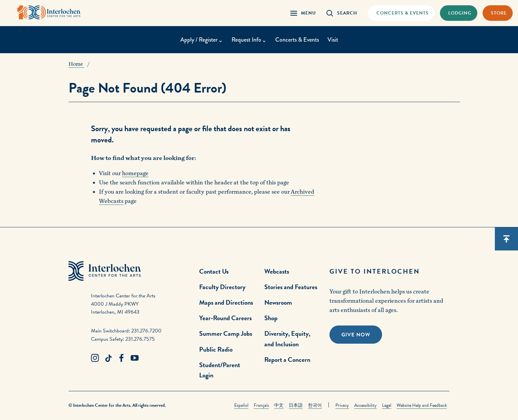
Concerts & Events (297, 40)
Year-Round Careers (225, 318)
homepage (135, 173)
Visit (333, 40)
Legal (387, 405)
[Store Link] (498, 13)
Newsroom (278, 302)
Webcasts (277, 271)
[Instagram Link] (95, 358)
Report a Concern (287, 360)
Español (241, 405)
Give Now (356, 335)
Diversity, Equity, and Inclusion (287, 339)
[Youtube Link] (135, 358)
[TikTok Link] (108, 358)
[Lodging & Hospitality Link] (459, 13)
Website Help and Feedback (422, 405)
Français (261, 405)
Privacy (342, 405)
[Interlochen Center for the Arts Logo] (49, 12)
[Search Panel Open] (342, 13)
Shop (271, 318)
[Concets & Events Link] (401, 13)
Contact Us (214, 271)
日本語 (296, 405)
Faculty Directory (222, 287)
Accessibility (366, 405)
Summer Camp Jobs (226, 333)
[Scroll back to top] (506, 239)
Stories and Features (291, 287)
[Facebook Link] (121, 358)
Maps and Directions (226, 302)
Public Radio (216, 349)
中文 (279, 405)
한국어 (315, 405)
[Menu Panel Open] (303, 13)
